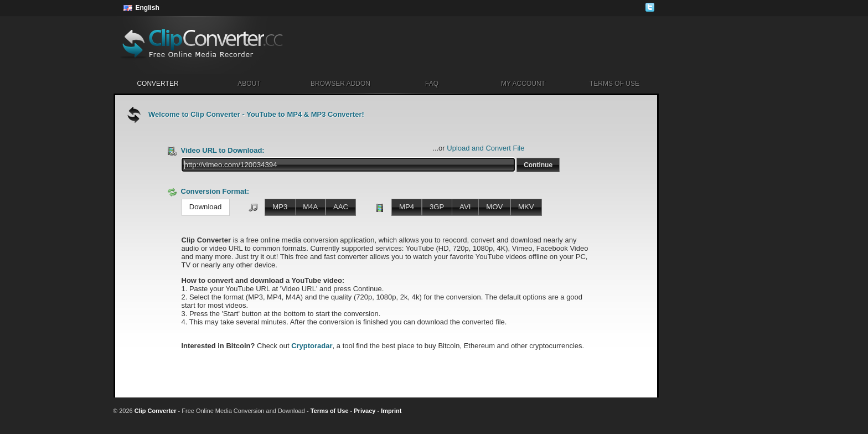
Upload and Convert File (485, 148)
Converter (157, 84)
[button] (538, 165)
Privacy (365, 411)
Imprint (391, 411)
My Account (523, 84)
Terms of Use (614, 84)
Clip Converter (156, 411)
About (249, 84)
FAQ (432, 84)
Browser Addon (340, 84)
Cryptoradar (312, 346)
